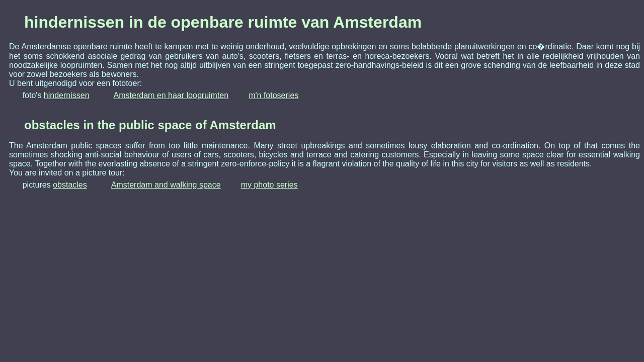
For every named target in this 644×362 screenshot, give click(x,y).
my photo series (269, 185)
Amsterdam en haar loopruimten (171, 95)
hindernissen (67, 95)
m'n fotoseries (273, 95)
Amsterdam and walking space (166, 185)
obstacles (70, 185)
